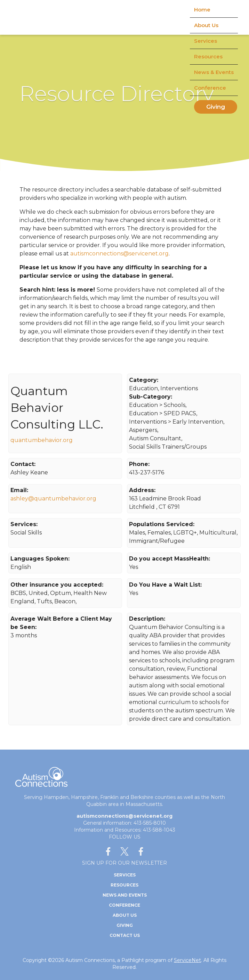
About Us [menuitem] (206, 25)
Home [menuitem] (202, 10)
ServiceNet (187, 960)
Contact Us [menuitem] (125, 935)
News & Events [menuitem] (214, 72)
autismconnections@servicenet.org (119, 254)
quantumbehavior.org (42, 440)
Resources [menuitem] (208, 56)
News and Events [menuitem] (125, 895)
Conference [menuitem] (210, 88)
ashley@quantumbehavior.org (53, 499)
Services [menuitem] (206, 41)
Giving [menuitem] (216, 107)
